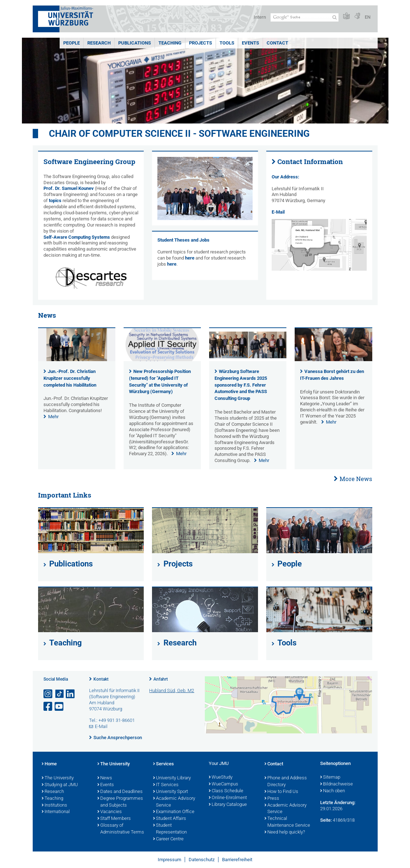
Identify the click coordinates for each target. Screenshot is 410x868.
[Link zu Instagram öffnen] (49, 694)
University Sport (171, 792)
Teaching (170, 43)
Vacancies (110, 812)
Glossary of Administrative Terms (121, 829)
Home (49, 764)
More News (356, 479)
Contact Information (310, 162)
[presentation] (77, 360)
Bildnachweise (337, 784)
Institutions (54, 806)
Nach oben (333, 791)
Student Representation (170, 829)
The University (58, 778)
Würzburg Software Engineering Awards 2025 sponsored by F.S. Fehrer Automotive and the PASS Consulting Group (241, 385)
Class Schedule (226, 791)
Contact (277, 43)
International (56, 812)
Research (99, 43)
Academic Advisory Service (174, 802)
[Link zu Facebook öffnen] (49, 707)
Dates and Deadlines (120, 792)
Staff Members (114, 819)
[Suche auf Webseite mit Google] (305, 17)
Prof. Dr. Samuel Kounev (69, 188)
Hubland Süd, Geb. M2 (172, 690)
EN (368, 17)
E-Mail (278, 212)
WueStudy (221, 778)
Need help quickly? (285, 832)
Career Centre (168, 839)
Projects (201, 43)
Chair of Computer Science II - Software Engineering (179, 134)
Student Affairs (170, 819)
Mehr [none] (53, 417)
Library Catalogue (228, 805)
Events (250, 43)
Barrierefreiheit (237, 860)
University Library (172, 778)
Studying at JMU (60, 785)
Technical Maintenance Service (287, 822)
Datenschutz (202, 860)
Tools (227, 43)
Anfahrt (161, 679)
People (72, 43)
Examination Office (174, 812)
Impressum (169, 860)
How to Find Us (281, 792)
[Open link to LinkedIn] (71, 694)
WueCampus (224, 784)
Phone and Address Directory (286, 782)
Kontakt (101, 679)
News (105, 778)
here (190, 258)
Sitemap (330, 778)
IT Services (166, 785)
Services (163, 764)
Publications (135, 43)
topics (55, 200)
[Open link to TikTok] (60, 694)
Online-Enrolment (228, 798)
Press (272, 799)
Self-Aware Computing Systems (77, 237)
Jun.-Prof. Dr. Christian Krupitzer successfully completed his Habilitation (70, 378)
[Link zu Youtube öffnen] (60, 707)
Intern (260, 17)
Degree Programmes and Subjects (120, 802)
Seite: (326, 820)
